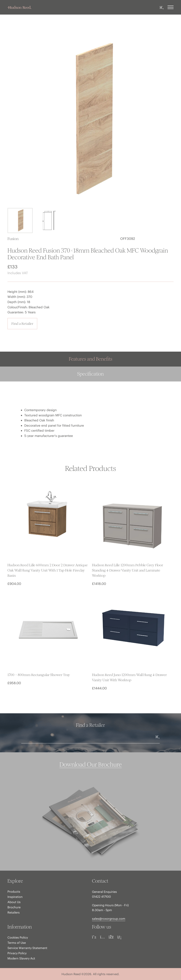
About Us (14, 902)
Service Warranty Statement (27, 948)
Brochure (14, 907)
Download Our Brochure (91, 765)
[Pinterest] (94, 937)
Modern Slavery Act (21, 958)
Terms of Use (17, 943)
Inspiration (15, 897)
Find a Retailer (22, 324)
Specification (90, 374)
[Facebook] (111, 937)
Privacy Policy (17, 953)
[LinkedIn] (119, 937)
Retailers (14, 912)
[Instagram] (102, 937)
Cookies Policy (18, 937)
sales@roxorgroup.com (109, 919)
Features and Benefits (90, 359)
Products (14, 892)
